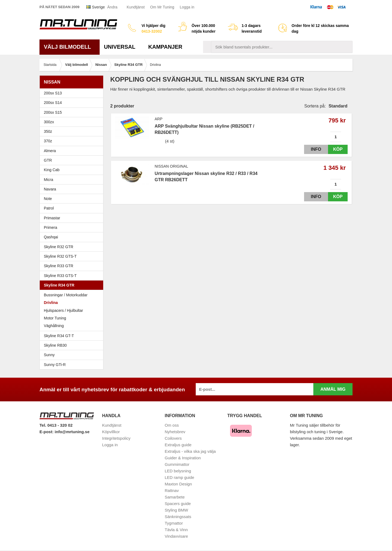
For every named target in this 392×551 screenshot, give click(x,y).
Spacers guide (178, 504)
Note (48, 199)
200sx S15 (73, 112)
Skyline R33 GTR (73, 266)
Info (311, 149)
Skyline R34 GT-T (73, 336)
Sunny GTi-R (73, 365)
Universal (122, 47)
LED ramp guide (179, 477)
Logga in (187, 7)
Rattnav (172, 490)
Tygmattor (174, 523)
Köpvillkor (111, 432)
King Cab (52, 170)
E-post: (47, 432)
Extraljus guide (178, 445)
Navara (73, 189)
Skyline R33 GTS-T (73, 276)
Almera (73, 151)
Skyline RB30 (73, 345)
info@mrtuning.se (72, 432)
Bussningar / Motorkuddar (66, 295)
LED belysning (178, 471)
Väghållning (54, 326)
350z (73, 131)
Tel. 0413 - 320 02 (56, 425)
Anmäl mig (333, 389)
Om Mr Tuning (162, 7)
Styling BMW (176, 510)
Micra (73, 180)
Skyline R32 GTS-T (73, 256)
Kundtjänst (136, 7)
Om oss (172, 425)
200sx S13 (73, 93)
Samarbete (175, 497)
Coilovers (173, 438)
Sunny (73, 355)
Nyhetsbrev (175, 432)
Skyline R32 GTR (73, 247)
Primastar (52, 218)
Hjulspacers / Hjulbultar (63, 310)
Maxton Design (178, 484)
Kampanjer (165, 47)
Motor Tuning (73, 318)
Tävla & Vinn (176, 530)
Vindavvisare (176, 536)
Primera (73, 227)
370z (73, 141)
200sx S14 (73, 103)
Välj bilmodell (70, 47)
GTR (73, 160)
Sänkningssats (178, 517)
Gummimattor (177, 464)
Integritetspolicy (116, 438)
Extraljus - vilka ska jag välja (190, 451)
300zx (73, 122)
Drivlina (51, 303)
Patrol (49, 208)
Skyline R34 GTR (73, 285)
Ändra (112, 7)
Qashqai (51, 237)
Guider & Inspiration (183, 458)
